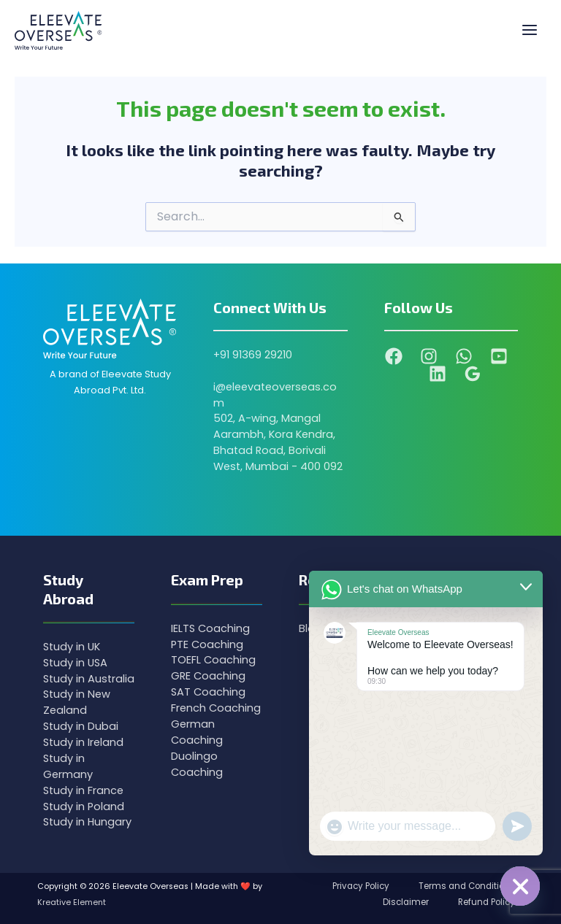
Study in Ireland (83, 742)
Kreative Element (72, 902)
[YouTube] (499, 356)
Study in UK (72, 647)
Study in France (83, 790)
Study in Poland (84, 806)
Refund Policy (486, 902)
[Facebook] (394, 356)
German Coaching (197, 732)
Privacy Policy (361, 886)
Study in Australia (89, 679)
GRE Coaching (208, 676)
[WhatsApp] (464, 356)
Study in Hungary (87, 822)
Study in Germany (68, 766)
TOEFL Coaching (213, 660)
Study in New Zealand (77, 702)
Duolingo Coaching (197, 764)
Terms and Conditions (467, 886)
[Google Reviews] (473, 374)
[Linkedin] (438, 374)
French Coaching (216, 708)
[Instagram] (429, 356)
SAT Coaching (208, 692)
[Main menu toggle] (530, 31)
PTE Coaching (207, 644)
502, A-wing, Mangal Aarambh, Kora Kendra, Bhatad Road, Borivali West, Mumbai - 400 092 (278, 442)
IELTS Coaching (210, 628)
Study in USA (75, 663)
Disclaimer (406, 902)
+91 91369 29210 (253, 355)
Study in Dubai (81, 726)
